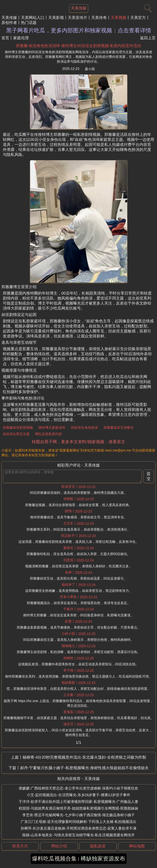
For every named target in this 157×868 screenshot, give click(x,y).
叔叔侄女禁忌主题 (16, 434)
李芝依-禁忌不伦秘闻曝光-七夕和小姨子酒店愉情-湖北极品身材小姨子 (78, 815)
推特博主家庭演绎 (52, 428)
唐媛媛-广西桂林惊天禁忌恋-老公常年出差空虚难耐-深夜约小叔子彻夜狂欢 (78, 788)
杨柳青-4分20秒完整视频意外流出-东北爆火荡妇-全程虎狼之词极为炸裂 (84, 757)
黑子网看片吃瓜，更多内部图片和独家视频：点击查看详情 (79, 30)
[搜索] (147, 7)
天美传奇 (99, 18)
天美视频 (119, 18)
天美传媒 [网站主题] (79, 8)
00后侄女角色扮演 (84, 428)
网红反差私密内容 (49, 434)
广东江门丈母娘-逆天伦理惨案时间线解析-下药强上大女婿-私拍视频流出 (79, 822)
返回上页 (148, 38)
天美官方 (138, 18)
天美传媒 (9, 18)
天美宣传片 (78, 18)
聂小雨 (90, 69)
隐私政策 (98, 846)
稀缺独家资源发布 (103, 859)
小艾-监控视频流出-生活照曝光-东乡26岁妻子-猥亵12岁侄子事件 (78, 795)
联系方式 (20, 846)
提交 (149, 476)
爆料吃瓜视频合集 (54, 859)
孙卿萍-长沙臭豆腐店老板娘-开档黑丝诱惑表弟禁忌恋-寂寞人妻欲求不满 (79, 828)
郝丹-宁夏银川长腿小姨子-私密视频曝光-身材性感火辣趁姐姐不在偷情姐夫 (84, 768)
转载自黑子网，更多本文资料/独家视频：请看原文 (78, 442)
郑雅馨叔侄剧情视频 (18, 428)
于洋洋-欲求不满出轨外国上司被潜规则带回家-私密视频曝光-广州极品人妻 (78, 802)
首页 (5, 38)
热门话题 (29, 23)
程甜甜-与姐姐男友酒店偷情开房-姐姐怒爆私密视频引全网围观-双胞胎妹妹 (78, 808)
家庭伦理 (21, 38)
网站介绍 (59, 846)
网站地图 (137, 846)
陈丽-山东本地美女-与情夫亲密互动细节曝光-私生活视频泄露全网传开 (78, 835)
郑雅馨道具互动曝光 (119, 428)
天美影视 (56, 18)
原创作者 (9, 23)
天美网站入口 (33, 18)
